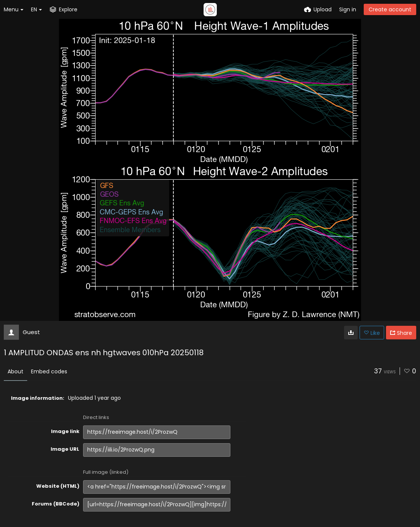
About (15, 371)
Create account (390, 9)
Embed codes (49, 371)
